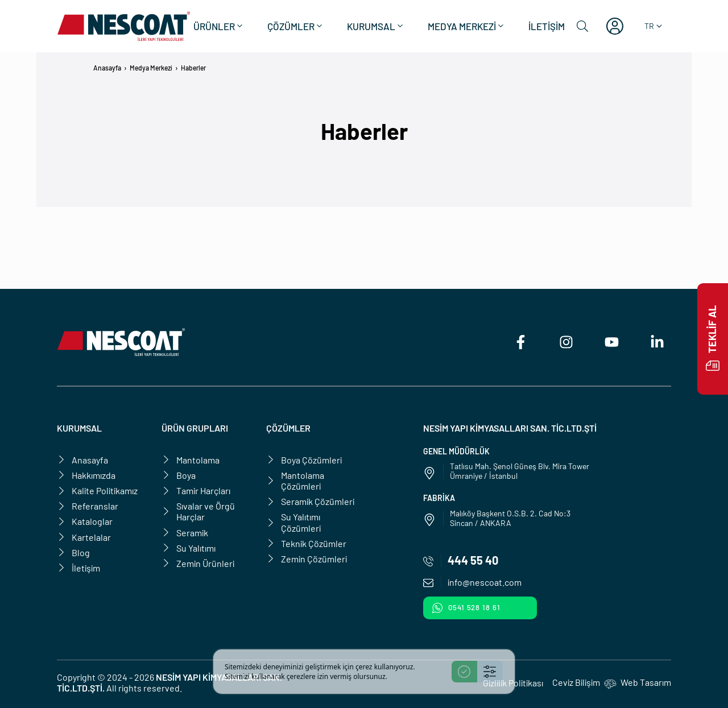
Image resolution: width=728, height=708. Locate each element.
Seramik (185, 533)
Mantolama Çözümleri (295, 481)
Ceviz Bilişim (576, 682)
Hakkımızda (86, 475)
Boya (179, 475)
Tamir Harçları (196, 490)
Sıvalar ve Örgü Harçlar (198, 511)
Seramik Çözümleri (310, 501)
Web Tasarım (646, 682)
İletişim (547, 26)
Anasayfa (107, 68)
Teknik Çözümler (306, 543)
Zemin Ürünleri (198, 563)
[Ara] (582, 26)
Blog (73, 552)
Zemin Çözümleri (307, 559)
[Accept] (464, 672)
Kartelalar (84, 537)
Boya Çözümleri (304, 460)
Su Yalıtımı (189, 548)
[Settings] (490, 672)
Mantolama (191, 460)
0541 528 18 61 (466, 608)
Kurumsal (376, 26)
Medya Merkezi (467, 26)
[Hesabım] (615, 26)
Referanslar (88, 506)
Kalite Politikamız (97, 490)
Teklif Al (713, 339)
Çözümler (296, 26)
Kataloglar (85, 521)
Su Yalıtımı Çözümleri (293, 522)
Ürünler (219, 26)
